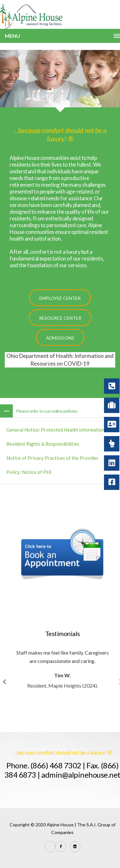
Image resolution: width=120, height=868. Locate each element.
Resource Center (60, 318)
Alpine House (60, 825)
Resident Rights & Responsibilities (43, 444)
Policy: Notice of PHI (29, 472)
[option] (66, 669)
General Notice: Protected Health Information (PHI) (62, 430)
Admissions (60, 338)
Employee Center (60, 298)
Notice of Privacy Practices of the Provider (52, 458)
